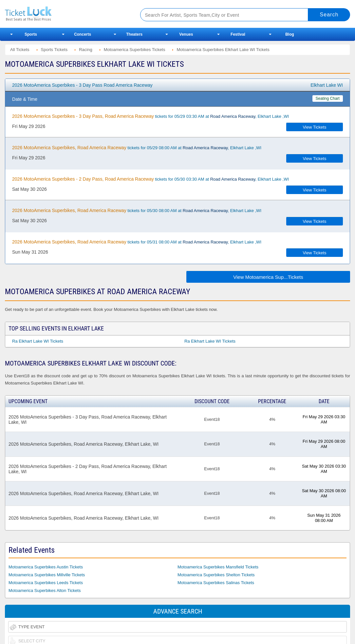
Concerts (83, 34)
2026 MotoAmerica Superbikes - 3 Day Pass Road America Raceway (82, 85)
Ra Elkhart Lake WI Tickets (38, 341)
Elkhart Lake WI (327, 85)
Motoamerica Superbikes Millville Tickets (47, 575)
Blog (290, 34)
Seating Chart (328, 98)
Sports (31, 34)
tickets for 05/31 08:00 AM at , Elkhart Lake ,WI (137, 242)
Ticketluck (65, 14)
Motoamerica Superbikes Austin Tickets (46, 567)
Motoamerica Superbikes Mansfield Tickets (218, 567)
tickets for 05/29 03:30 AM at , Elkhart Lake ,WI (150, 116)
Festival (238, 34)
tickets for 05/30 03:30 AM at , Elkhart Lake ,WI (150, 179)
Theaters (134, 34)
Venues (186, 34)
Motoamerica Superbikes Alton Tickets (45, 590)
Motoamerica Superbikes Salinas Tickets (216, 583)
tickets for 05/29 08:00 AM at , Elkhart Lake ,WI (137, 148)
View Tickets (314, 127)
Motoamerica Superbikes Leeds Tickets (46, 583)
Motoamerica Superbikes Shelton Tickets (216, 575)
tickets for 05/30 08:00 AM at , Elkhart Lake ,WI (137, 210)
